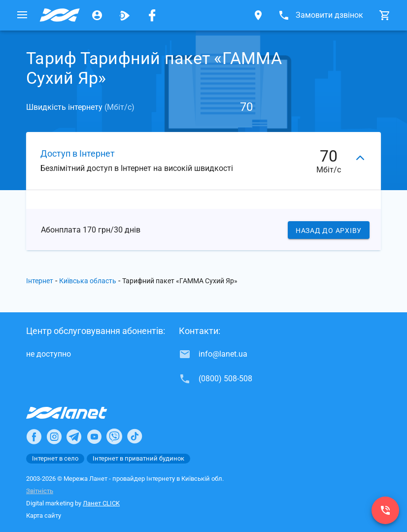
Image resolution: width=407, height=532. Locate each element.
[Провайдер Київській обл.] (60, 15)
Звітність (40, 491)
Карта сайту (44, 515)
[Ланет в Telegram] (74, 436)
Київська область (88, 281)
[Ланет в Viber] (114, 436)
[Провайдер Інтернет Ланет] (78, 413)
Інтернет (40, 281)
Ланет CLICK (101, 503)
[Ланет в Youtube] (94, 436)
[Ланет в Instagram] (54, 436)
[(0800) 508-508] (385, 510)
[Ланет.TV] (125, 15)
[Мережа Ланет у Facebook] (152, 15)
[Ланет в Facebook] (34, 436)
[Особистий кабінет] (97, 15)
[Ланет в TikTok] (135, 436)
